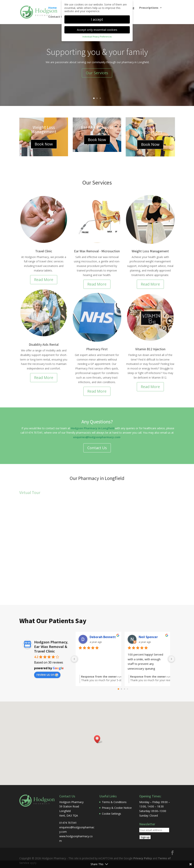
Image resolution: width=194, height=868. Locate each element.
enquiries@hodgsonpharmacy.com (97, 437)
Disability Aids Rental (44, 344)
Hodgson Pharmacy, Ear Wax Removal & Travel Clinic (51, 647)
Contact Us (56, 17)
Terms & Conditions (114, 802)
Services (102, 182)
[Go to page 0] (118, 689)
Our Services (97, 73)
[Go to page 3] (127, 689)
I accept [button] (97, 19)
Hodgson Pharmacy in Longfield (93, 428)
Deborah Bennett (103, 637)
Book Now (44, 144)
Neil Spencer (148, 637)
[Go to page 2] (124, 689)
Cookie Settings (111, 814)
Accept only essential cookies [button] (97, 30)
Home (52, 8)
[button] (98, 739)
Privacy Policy (143, 858)
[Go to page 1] (121, 689)
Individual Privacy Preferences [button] (97, 37)
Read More (44, 280)
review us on (47, 675)
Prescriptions (149, 8)
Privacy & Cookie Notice (117, 808)
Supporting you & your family (97, 52)
